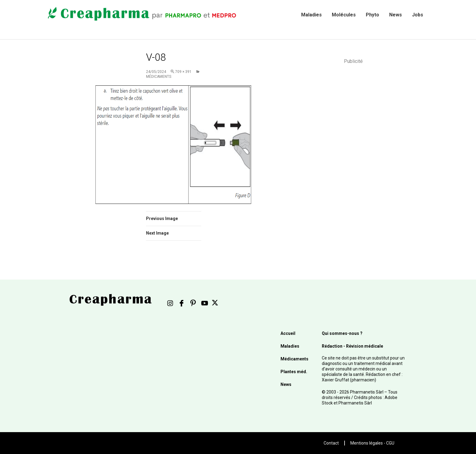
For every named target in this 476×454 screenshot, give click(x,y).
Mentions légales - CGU (372, 443)
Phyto (372, 15)
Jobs (418, 15)
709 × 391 (183, 72)
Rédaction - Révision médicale (352, 346)
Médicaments (294, 359)
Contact (331, 443)
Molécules (344, 15)
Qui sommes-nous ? (342, 333)
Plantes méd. (294, 372)
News (396, 15)
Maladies (311, 15)
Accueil (288, 333)
